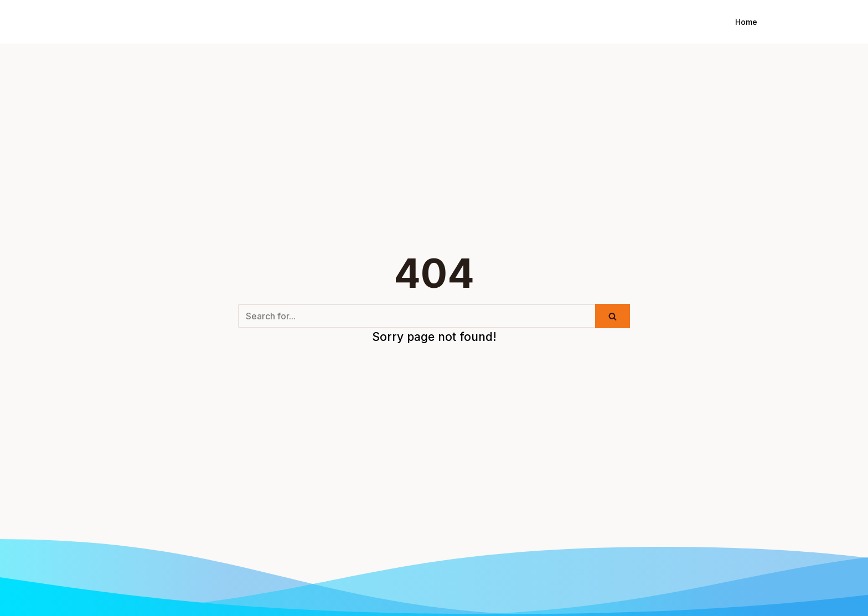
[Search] (417, 316)
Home (746, 22)
